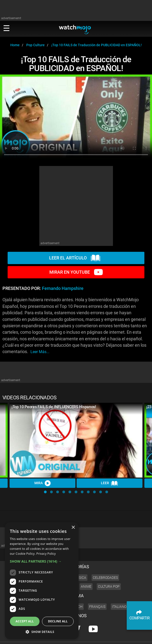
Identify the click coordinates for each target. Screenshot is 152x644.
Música (80, 561)
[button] (45, 492)
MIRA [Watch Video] (42, 483)
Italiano (119, 590)
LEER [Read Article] (110, 483)
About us (119, 630)
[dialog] (42, 581)
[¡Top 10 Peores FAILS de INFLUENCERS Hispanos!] (76, 440)
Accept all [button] (25, 621)
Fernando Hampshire (63, 288)
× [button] (73, 528)
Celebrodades (105, 561)
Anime (86, 570)
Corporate (104, 630)
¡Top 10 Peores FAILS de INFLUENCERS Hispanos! (54, 407)
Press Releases (84, 630)
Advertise (135, 630)
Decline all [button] (58, 621)
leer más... (40, 352)
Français (97, 590)
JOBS (148, 630)
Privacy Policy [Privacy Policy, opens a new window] (46, 554)
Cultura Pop (109, 570)
